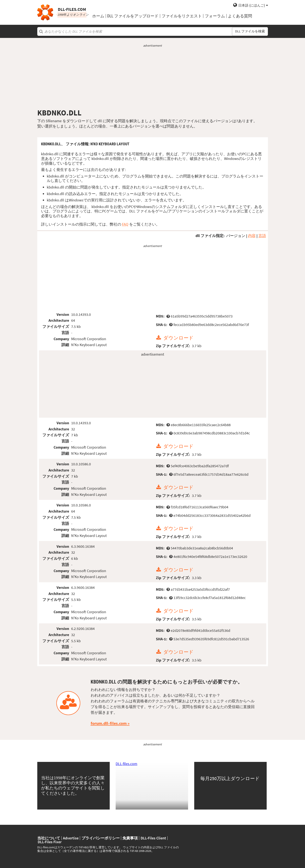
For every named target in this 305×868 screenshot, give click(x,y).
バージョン (236, 236)
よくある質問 (240, 16)
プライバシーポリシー (101, 838)
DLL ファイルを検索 (250, 31)
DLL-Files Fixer (50, 842)
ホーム (98, 16)
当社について (49, 838)
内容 (252, 236)
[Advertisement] (153, 78)
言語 (262, 236)
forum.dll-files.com (109, 723)
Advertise (71, 838)
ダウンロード (178, 338)
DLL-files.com (126, 764)
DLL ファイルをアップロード (133, 16)
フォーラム (215, 16)
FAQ (125, 224)
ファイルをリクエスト (182, 16)
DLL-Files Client (153, 838)
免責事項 (130, 838)
